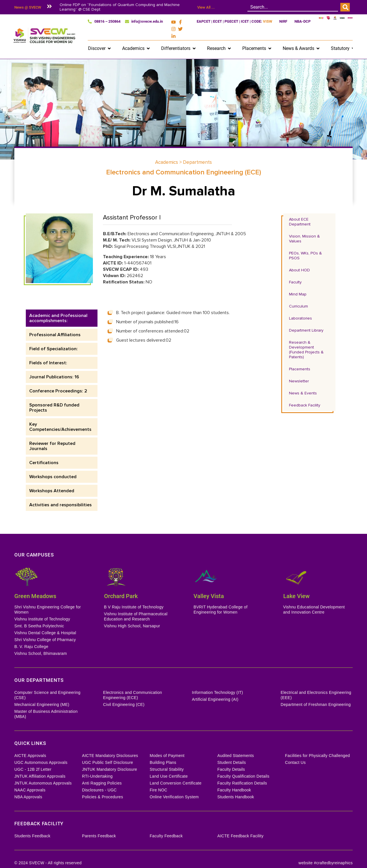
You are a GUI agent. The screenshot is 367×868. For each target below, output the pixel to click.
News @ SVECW (28, 7)
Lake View (296, 587)
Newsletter (299, 372)
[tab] (62, 309)
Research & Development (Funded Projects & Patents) (306, 341)
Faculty (295, 273)
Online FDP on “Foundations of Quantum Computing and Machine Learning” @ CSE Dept (120, 7)
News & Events (303, 384)
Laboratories (300, 309)
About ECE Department (300, 213)
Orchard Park (121, 587)
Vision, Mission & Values (304, 230)
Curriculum (298, 297)
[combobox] (293, 7)
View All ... (206, 7)
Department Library (306, 321)
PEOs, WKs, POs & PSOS (305, 247)
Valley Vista (209, 587)
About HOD (299, 261)
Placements (300, 360)
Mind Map (298, 285)
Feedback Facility (305, 396)
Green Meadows (35, 587)
